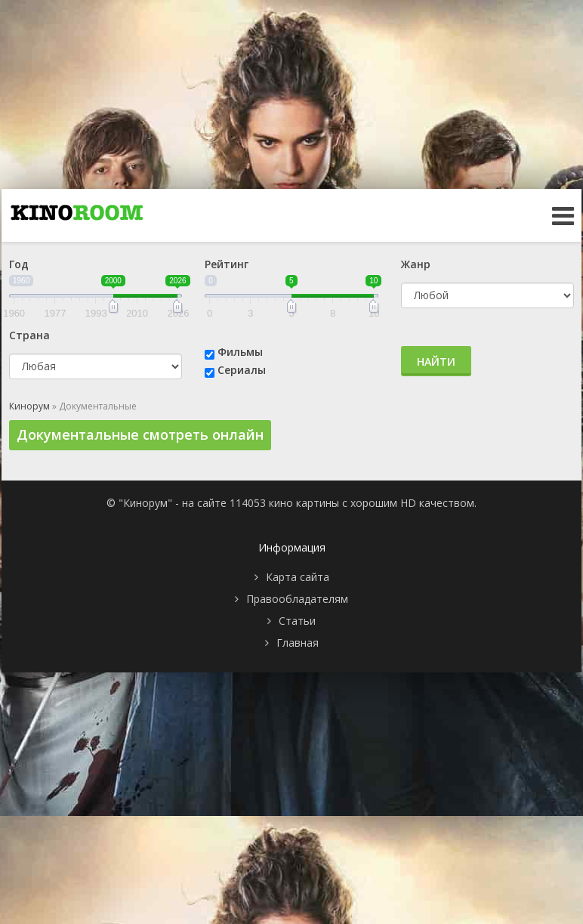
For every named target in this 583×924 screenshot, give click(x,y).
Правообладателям (297, 599)
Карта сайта (298, 577)
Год (19, 264)
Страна (29, 335)
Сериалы (242, 370)
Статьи (297, 621)
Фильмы (240, 352)
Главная (298, 643)
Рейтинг (227, 264)
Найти (436, 362)
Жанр (416, 264)
